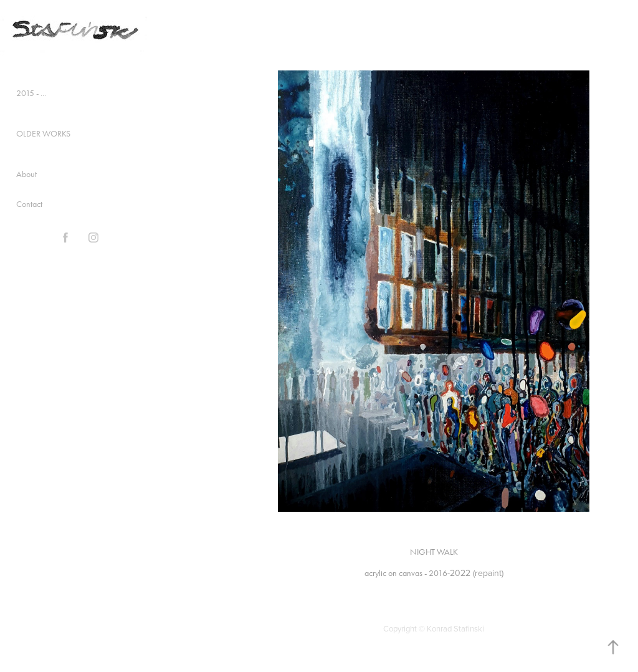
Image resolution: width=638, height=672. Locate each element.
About (26, 174)
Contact (29, 204)
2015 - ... (31, 93)
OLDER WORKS (43, 134)
